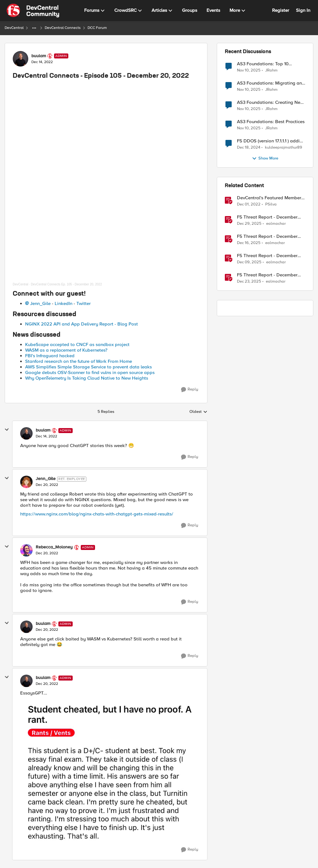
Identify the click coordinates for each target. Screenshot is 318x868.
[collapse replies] (7, 430)
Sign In (303, 10)
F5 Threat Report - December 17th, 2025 (267, 236)
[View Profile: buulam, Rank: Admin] (20, 59)
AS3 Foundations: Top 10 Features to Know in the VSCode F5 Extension (271, 64)
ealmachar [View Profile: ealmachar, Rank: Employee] (276, 224)
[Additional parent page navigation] (34, 28)
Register (281, 10)
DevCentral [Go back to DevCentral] (14, 28)
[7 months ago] (249, 243)
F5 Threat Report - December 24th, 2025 (267, 275)
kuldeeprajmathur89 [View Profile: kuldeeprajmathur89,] (284, 148)
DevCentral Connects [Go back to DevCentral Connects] (63, 28)
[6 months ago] (249, 224)
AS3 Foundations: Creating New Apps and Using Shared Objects (270, 102)
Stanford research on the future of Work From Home (79, 361)
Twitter (84, 303)
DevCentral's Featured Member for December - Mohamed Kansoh (269, 198)
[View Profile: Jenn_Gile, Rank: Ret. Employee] (26, 482)
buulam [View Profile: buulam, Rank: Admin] (39, 56)
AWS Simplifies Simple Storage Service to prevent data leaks (89, 367)
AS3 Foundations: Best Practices (271, 122)
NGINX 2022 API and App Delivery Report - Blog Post (82, 324)
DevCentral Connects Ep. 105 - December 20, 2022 (66, 284)
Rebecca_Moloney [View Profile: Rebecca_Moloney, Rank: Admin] (54, 547)
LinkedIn (64, 303)
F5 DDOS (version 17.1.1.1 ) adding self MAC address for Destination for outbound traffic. (271, 141)
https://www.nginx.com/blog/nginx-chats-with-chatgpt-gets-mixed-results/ (97, 514)
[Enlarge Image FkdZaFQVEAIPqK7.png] (110, 770)
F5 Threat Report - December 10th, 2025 (267, 256)
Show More (265, 159)
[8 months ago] (249, 70)
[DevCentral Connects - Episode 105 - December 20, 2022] (46, 436)
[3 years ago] (249, 205)
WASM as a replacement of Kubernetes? (66, 350)
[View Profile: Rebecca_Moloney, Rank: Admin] (26, 550)
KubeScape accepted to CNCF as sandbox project (77, 344)
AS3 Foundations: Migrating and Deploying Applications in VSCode (271, 83)
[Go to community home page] (33, 11)
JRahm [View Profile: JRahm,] (271, 70)
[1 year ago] (249, 148)
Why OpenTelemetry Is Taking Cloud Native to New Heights (87, 378)
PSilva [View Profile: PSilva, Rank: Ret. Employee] (271, 204)
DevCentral (20, 284)
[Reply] (190, 390)
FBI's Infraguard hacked (50, 356)
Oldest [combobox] (198, 412)
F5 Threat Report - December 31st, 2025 (267, 217)
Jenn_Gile (40, 303)
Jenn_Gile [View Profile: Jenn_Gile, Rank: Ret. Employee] (46, 479)
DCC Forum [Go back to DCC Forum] (97, 28)
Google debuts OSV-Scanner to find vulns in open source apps (90, 372)
